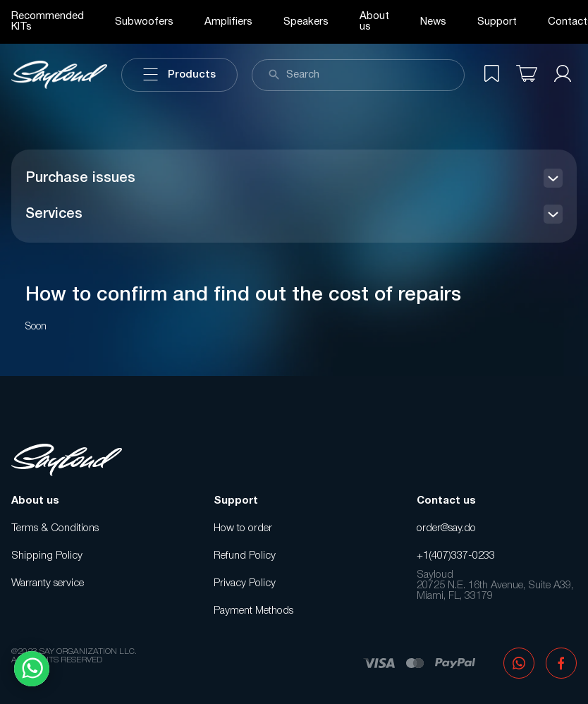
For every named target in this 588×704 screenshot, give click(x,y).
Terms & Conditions (55, 528)
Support (497, 22)
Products (179, 75)
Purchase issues (80, 178)
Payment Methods (253, 611)
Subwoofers (144, 22)
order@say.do (446, 528)
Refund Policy (245, 556)
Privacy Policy (245, 583)
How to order (243, 528)
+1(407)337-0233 (456, 556)
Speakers (306, 22)
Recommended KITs (48, 22)
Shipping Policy (47, 556)
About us (374, 22)
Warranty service (48, 583)
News (433, 22)
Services (54, 214)
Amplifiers (228, 22)
